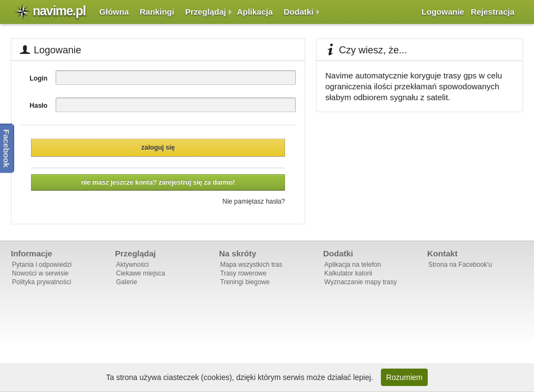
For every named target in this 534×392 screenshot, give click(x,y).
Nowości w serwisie (40, 273)
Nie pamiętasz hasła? (254, 201)
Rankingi (157, 12)
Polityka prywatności (42, 282)
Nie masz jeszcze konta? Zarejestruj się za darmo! (158, 182)
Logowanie (443, 12)
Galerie (127, 282)
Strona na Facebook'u (460, 265)
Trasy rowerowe (243, 273)
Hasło (38, 106)
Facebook (7, 148)
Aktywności (132, 265)
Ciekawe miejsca (141, 273)
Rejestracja (493, 12)
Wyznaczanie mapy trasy (360, 282)
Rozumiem (405, 377)
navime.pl (59, 11)
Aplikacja (255, 12)
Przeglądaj (206, 12)
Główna (114, 12)
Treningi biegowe (245, 282)
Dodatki (299, 12)
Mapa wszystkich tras (251, 265)
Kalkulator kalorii (348, 273)
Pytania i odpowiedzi (42, 265)
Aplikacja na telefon (353, 265)
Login (38, 78)
